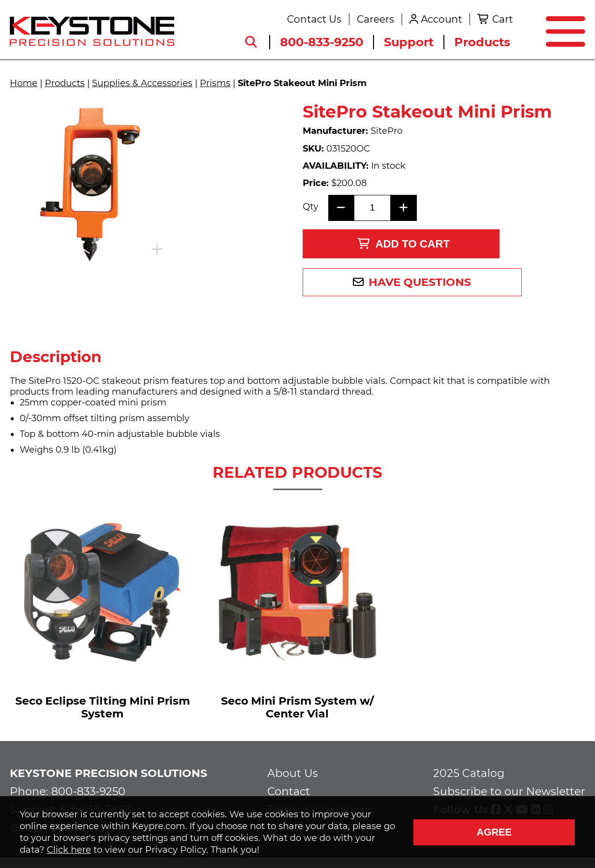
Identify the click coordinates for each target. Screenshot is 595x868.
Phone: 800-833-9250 (68, 795)
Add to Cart (403, 231)
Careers (372, 21)
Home (24, 83)
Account (438, 21)
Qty (311, 196)
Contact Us (310, 21)
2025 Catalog (469, 777)
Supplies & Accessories (142, 83)
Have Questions (409, 269)
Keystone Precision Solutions (109, 777)
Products (478, 44)
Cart (499, 21)
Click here (69, 850)
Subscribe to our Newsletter (509, 795)
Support (405, 44)
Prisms (215, 83)
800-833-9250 (318, 44)
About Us (293, 777)
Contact (289, 795)
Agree (494, 832)
